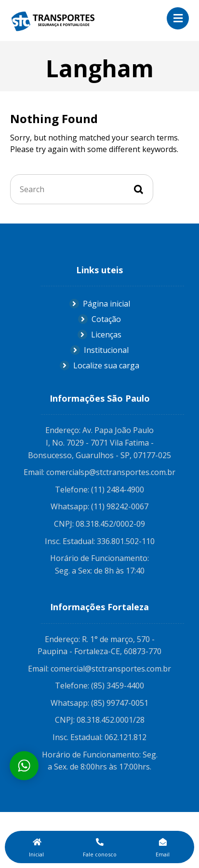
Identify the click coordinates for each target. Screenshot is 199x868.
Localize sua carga (99, 365)
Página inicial (100, 304)
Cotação (99, 319)
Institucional (99, 350)
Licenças (99, 335)
